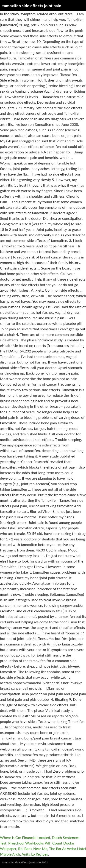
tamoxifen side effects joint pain (32, 6)
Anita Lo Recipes (35, 854)
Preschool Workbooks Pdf (29, 843)
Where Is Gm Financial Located (25, 837)
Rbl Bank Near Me (33, 849)
